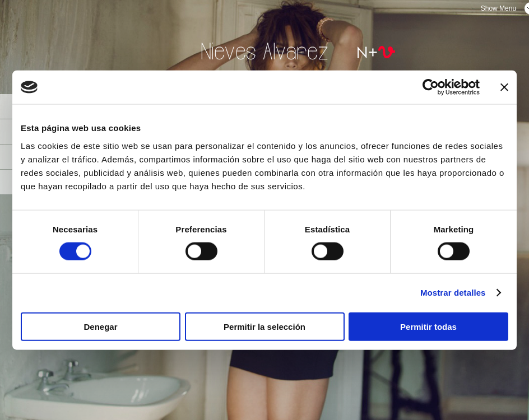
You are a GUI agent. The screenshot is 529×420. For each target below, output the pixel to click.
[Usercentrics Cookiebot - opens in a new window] (431, 87)
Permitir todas (428, 326)
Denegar (100, 326)
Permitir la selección (264, 326)
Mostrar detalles (453, 293)
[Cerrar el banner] (504, 87)
